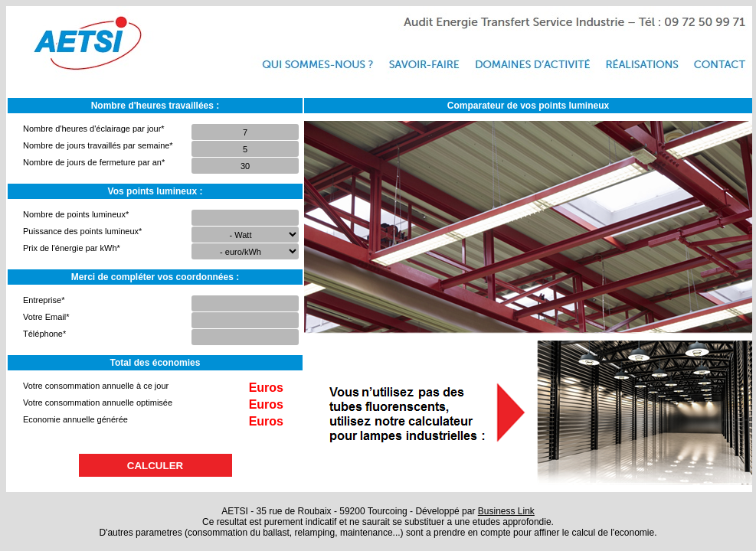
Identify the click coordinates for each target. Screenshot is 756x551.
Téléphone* (44, 334)
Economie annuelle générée (75, 419)
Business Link (506, 511)
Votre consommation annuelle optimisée (98, 403)
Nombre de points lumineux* (76, 214)
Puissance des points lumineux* (82, 231)
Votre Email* (46, 317)
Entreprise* (44, 300)
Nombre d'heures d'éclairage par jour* (94, 129)
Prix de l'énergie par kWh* (72, 248)
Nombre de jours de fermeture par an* (94, 162)
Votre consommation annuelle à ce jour (96, 386)
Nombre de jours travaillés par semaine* (98, 145)
